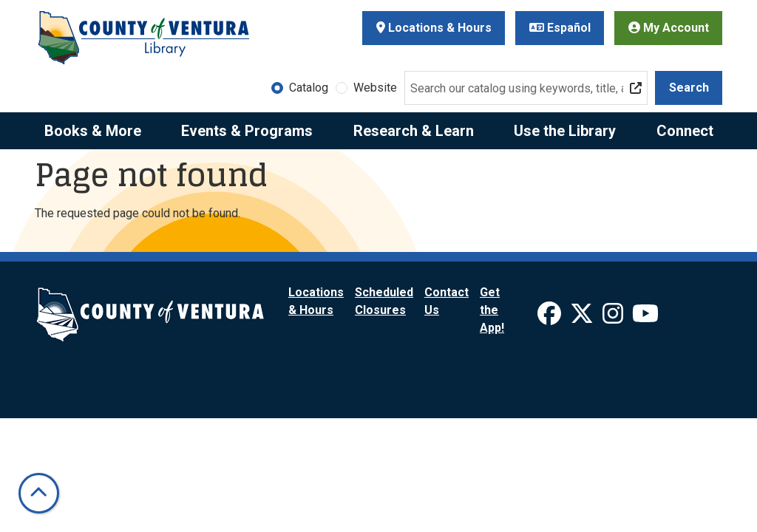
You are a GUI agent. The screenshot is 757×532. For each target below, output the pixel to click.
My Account (669, 28)
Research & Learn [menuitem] (414, 131)
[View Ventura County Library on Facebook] (551, 318)
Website (375, 88)
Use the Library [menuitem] (565, 131)
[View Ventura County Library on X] (583, 318)
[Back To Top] (39, 493)
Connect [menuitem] (685, 131)
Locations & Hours (434, 28)
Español (560, 28)
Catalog (309, 88)
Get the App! (492, 310)
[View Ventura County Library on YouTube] (645, 318)
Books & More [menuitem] (93, 131)
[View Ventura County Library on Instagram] (614, 318)
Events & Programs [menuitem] (247, 131)
